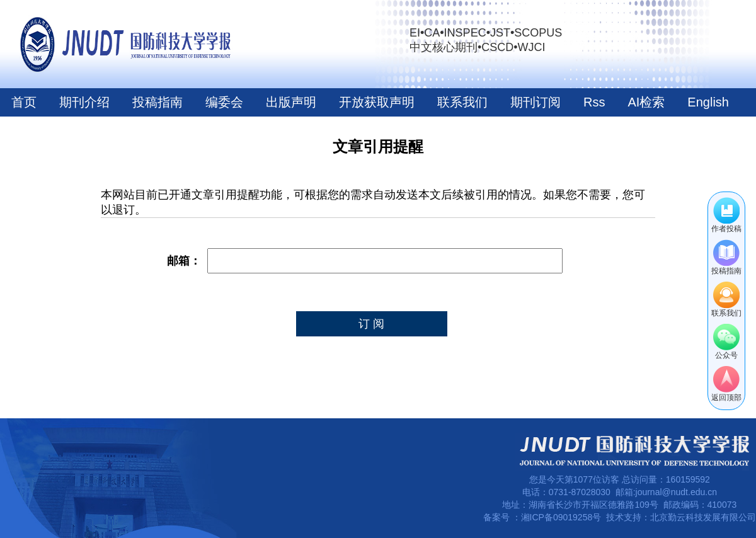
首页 (24, 102)
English (708, 102)
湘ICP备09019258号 (561, 517)
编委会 (224, 102)
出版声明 (291, 102)
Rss (594, 102)
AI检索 (646, 102)
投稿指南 (157, 102)
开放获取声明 (377, 102)
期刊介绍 (84, 102)
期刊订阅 (535, 102)
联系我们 (462, 102)
